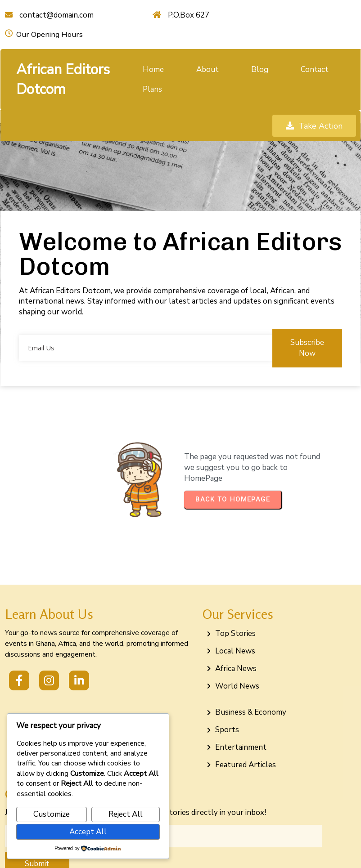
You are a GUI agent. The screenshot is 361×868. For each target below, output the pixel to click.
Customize (52, 814)
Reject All (126, 814)
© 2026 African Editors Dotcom (180, 851)
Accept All (88, 832)
